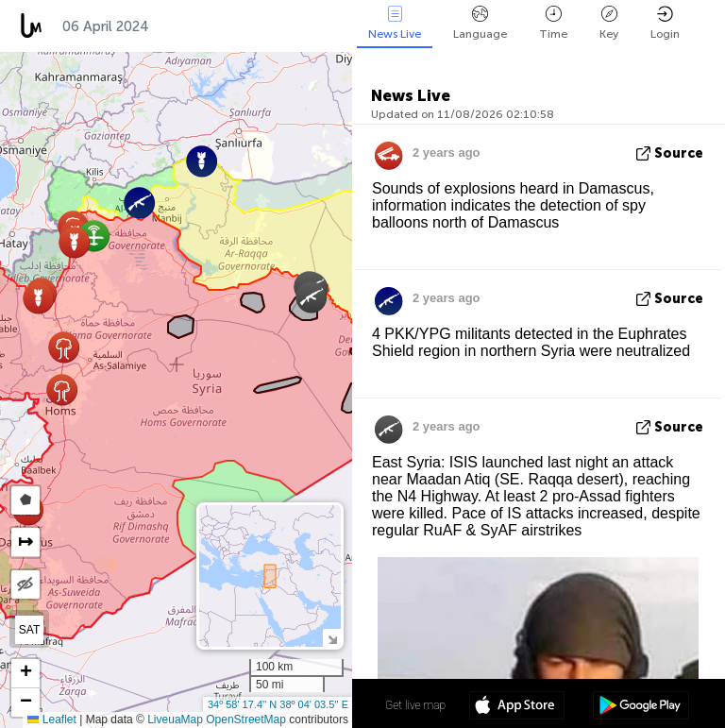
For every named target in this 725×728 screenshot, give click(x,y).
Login (665, 23)
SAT (29, 630)
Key (609, 23)
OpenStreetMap (246, 720)
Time (553, 23)
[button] (38, 298)
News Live (395, 23)
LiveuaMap (175, 720)
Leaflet (51, 720)
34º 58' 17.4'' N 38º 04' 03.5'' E (278, 704)
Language (480, 23)
